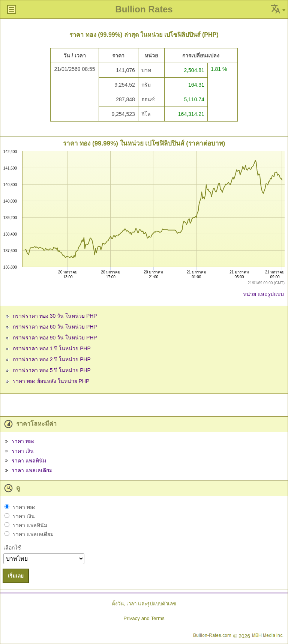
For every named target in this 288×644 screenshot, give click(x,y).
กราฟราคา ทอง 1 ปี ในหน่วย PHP (52, 348)
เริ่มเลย (16, 576)
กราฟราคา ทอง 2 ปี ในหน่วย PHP (52, 359)
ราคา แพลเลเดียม (32, 470)
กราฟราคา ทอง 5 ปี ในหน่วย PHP (52, 370)
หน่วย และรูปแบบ (263, 294)
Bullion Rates (144, 9)
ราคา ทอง (23, 441)
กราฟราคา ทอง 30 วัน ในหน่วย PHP (55, 316)
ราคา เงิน (23, 451)
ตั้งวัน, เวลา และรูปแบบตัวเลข (144, 604)
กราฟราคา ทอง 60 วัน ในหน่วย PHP (55, 327)
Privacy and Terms (144, 618)
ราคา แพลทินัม (29, 461)
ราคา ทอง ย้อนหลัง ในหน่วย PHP (51, 381)
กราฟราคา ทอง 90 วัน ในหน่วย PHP (55, 338)
